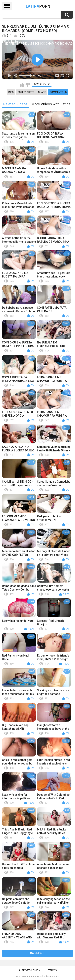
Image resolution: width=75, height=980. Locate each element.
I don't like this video (27, 85)
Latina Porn (33, 977)
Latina (38, 6)
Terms (52, 970)
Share (42, 92)
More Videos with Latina (51, 104)
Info (11, 92)
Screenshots (26, 92)
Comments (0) (58, 92)
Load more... (37, 953)
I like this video (22, 85)
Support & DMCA (29, 970)
